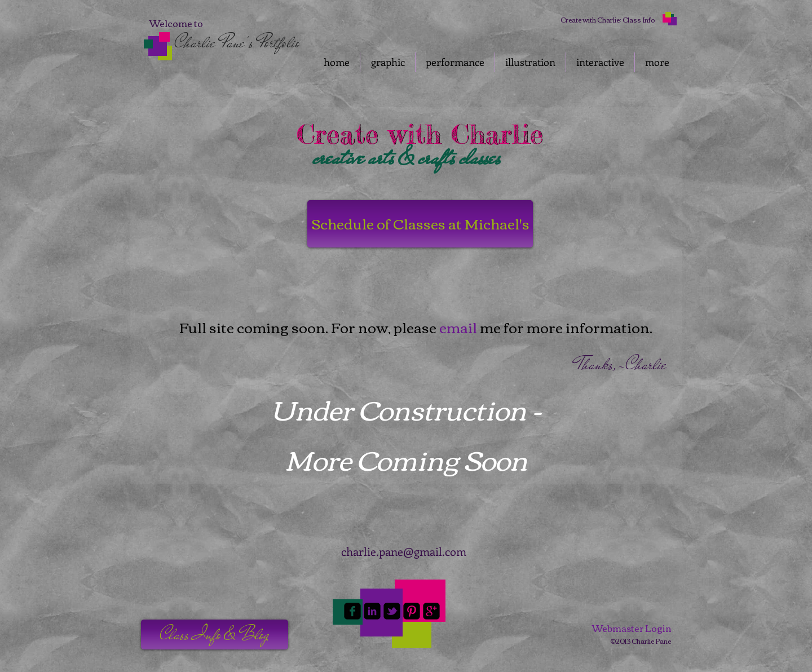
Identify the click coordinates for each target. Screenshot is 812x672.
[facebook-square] (352, 611)
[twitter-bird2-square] (392, 611)
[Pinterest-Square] (412, 611)
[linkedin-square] (372, 611)
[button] (215, 635)
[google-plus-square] (431, 611)
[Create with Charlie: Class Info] (607, 20)
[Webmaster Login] (632, 628)
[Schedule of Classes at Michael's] (420, 224)
